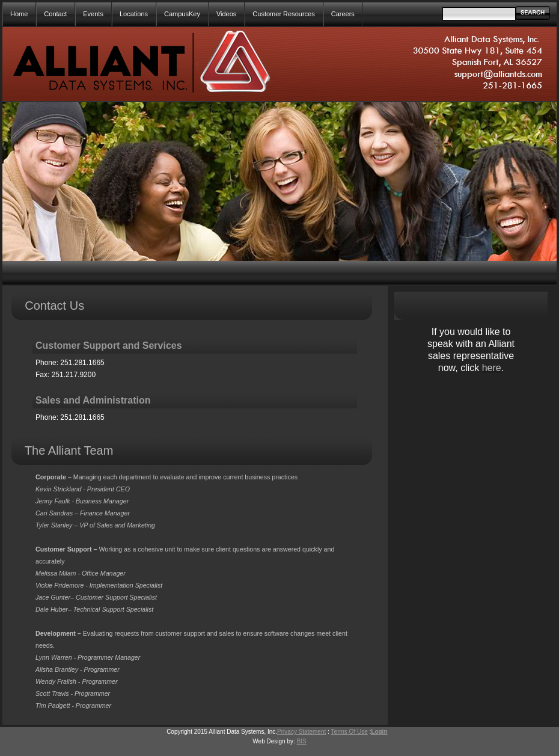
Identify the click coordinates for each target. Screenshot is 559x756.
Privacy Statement (301, 732)
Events (93, 14)
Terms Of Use (350, 732)
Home (19, 14)
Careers (343, 14)
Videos (226, 14)
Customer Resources (283, 14)
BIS (302, 741)
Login (379, 732)
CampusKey (182, 14)
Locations (134, 14)
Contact (55, 14)
